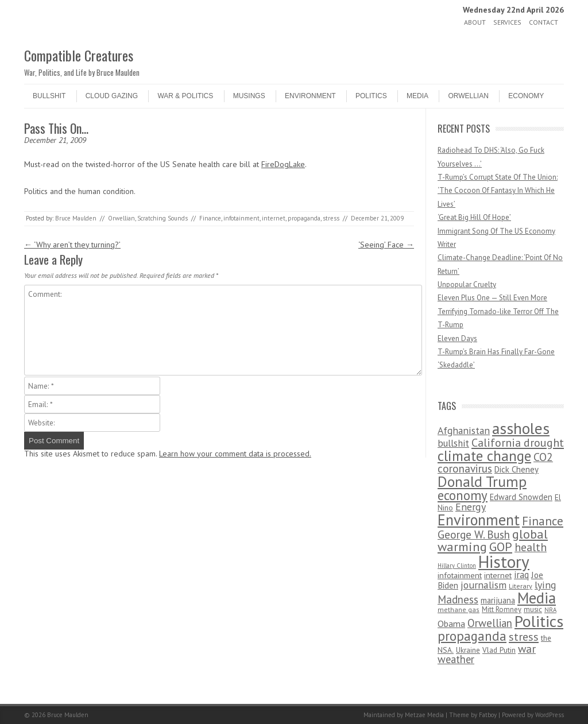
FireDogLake (283, 164)
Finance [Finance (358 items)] (543, 521)
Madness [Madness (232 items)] (458, 599)
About (475, 22)
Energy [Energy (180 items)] (471, 507)
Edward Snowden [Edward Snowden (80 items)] (521, 497)
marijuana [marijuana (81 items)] (498, 600)
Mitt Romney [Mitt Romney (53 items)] (502, 609)
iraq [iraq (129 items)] (521, 575)
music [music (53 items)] (533, 609)
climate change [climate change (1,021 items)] (484, 456)
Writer (447, 244)
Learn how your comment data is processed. (235, 454)
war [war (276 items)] (527, 648)
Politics (371, 96)
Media (417, 96)
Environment (310, 96)
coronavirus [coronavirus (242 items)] (465, 468)
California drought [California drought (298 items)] (518, 443)
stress (331, 218)
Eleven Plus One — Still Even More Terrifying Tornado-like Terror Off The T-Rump (498, 311)
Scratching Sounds (163, 218)
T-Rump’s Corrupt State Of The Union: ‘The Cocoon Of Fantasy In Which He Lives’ (498, 191)
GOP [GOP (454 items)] (501, 547)
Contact (543, 22)
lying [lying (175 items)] (546, 585)
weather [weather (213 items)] (456, 659)
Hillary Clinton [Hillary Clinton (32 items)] (457, 566)
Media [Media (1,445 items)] (537, 598)
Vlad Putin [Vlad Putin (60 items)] (499, 650)
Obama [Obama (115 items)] (451, 624)
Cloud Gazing (112, 96)
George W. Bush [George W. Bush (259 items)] (474, 534)
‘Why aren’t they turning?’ (72, 245)
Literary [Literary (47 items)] (521, 586)
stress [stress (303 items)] (524, 637)
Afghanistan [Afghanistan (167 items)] (464, 430)
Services (507, 22)
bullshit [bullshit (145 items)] (453, 443)
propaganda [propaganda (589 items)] (472, 636)
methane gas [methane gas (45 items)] (459, 609)
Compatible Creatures (79, 55)
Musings (249, 96)
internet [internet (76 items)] (498, 575)
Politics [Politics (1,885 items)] (539, 621)
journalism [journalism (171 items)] (483, 585)
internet (274, 218)
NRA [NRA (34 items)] (550, 610)
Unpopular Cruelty (467, 284)
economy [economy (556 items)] (463, 495)
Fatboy (488, 715)
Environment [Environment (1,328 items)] (479, 520)
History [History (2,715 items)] (504, 562)
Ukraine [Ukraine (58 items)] (468, 650)
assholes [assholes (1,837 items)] (521, 428)
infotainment (241, 218)
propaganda (304, 218)
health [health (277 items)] (531, 547)
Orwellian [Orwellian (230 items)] (490, 623)
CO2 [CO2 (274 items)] (543, 457)
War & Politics (185, 96)
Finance (210, 218)
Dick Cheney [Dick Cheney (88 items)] (517, 469)
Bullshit (49, 96)
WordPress (550, 715)
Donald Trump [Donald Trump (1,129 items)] (482, 481)
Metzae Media (424, 715)
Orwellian (468, 96)
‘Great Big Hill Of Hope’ (474, 217)
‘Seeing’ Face (386, 245)
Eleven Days (457, 338)
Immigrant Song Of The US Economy (496, 231)
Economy (526, 96)
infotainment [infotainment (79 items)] (460, 575)
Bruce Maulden (76, 218)
